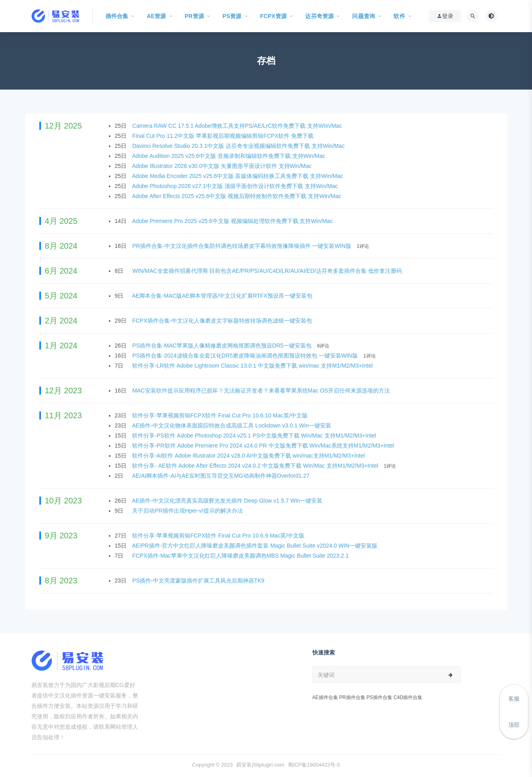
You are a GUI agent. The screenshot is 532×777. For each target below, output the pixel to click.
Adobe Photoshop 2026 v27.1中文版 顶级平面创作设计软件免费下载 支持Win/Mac (236, 186)
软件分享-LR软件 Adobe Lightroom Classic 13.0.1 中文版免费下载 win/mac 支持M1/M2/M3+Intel (253, 366)
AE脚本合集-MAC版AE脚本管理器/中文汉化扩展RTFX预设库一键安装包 (223, 296)
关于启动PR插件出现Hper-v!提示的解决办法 (188, 511)
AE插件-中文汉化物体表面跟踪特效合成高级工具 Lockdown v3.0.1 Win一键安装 (232, 425)
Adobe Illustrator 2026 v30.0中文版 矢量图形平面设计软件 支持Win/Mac (223, 166)
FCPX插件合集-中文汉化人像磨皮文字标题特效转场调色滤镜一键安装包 (223, 321)
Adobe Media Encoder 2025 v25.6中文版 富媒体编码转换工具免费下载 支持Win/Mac (238, 176)
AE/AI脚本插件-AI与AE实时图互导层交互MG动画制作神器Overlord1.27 (222, 476)
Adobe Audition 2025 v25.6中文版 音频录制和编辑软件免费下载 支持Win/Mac (229, 156)
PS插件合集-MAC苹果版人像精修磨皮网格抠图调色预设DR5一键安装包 (222, 346)
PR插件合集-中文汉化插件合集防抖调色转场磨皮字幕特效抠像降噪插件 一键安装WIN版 (242, 246)
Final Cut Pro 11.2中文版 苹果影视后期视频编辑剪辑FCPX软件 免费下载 (224, 136)
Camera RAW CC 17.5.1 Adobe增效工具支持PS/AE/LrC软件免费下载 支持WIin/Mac (238, 126)
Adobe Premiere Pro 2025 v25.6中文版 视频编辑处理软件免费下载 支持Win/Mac (233, 221)
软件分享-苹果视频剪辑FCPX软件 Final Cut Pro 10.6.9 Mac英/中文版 (219, 536)
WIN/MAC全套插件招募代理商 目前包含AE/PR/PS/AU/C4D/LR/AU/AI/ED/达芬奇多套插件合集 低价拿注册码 (268, 271)
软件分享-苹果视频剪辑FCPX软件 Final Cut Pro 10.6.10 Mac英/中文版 (220, 415)
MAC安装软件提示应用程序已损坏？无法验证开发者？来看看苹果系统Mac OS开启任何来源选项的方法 (262, 391)
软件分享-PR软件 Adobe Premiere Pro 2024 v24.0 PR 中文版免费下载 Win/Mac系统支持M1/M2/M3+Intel (264, 446)
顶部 (514, 725)
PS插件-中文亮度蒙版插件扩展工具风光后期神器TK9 (199, 581)
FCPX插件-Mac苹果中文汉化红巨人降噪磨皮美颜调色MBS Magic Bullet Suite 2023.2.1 (241, 556)
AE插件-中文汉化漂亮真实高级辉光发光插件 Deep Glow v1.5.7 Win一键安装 (228, 501)
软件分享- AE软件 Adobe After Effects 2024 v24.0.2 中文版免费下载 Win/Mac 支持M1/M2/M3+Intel (256, 466)
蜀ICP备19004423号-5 (314, 765)
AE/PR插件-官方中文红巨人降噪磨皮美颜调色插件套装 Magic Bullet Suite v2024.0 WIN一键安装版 (256, 546)
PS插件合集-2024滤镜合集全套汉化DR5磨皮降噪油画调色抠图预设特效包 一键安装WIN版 (246, 356)
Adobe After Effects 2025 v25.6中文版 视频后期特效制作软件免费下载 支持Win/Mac (237, 196)
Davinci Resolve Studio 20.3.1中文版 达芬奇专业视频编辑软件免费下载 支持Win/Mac (239, 146)
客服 (514, 699)
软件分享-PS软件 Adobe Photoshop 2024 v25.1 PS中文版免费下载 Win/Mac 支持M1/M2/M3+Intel (255, 436)
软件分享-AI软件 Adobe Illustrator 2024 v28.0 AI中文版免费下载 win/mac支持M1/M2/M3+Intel (249, 456)
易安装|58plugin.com (260, 765)
